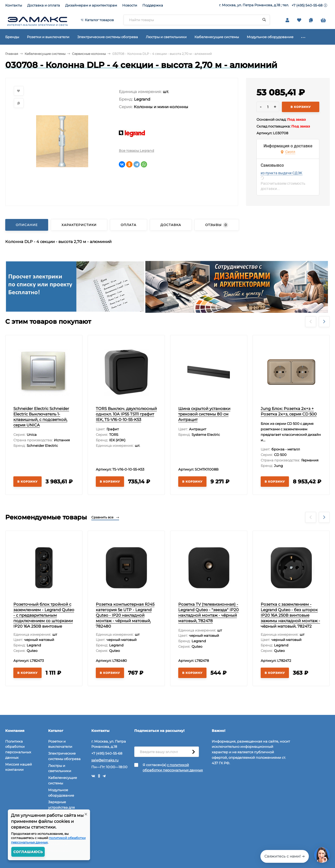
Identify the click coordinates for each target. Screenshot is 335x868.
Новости (130, 5)
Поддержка (153, 5)
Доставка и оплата (44, 5)
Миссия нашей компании (19, 767)
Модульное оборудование (61, 793)
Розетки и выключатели (60, 744)
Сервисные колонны (89, 54)
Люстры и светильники (60, 768)
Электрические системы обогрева (64, 756)
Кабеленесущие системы (45, 54)
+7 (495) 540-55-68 (307, 5)
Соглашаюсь (28, 852)
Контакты (14, 5)
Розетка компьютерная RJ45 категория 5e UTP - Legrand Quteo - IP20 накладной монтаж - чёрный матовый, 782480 (125, 615)
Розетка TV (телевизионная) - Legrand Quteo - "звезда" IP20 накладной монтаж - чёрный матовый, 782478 (208, 612)
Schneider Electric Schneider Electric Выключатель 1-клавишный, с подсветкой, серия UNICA (41, 417)
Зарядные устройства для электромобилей (63, 807)
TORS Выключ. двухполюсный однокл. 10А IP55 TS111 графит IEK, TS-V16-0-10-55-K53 (126, 414)
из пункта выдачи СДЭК (281, 173)
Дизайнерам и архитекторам (91, 5)
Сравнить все (105, 517)
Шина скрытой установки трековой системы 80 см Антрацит (204, 414)
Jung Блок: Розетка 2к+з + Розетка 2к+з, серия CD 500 (289, 411)
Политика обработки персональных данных (18, 749)
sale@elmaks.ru (105, 760)
